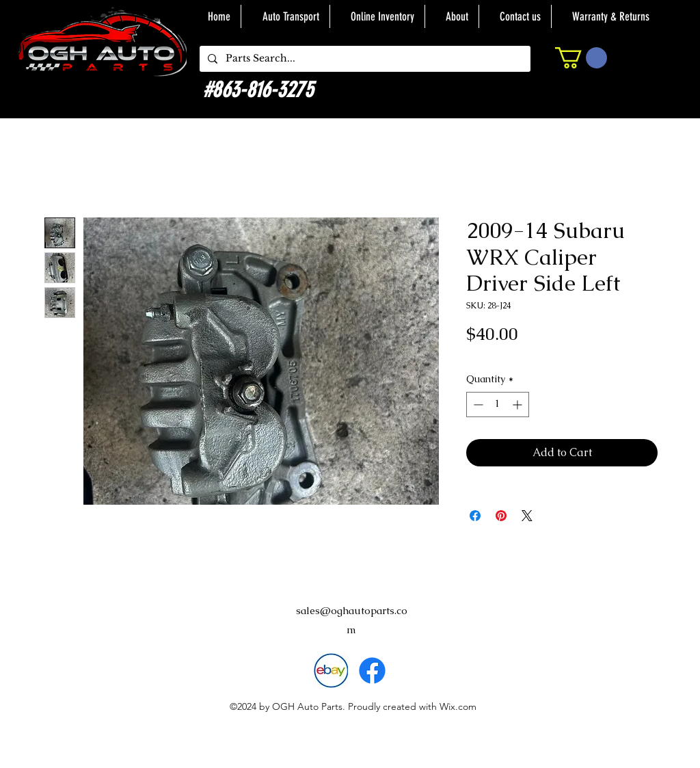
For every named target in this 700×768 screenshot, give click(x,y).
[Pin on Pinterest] (501, 516)
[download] (331, 671)
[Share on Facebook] (475, 516)
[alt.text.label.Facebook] (372, 671)
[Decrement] (477, 405)
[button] (581, 58)
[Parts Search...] (364, 59)
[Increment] (519, 405)
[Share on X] (527, 516)
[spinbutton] (498, 405)
